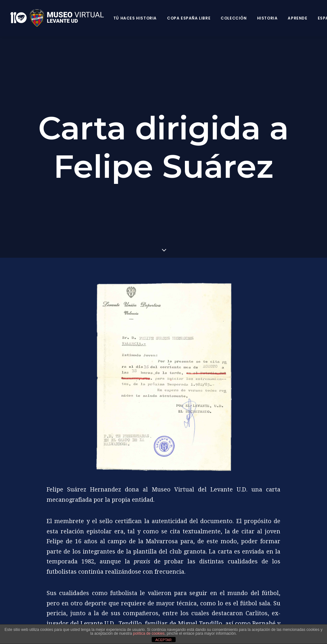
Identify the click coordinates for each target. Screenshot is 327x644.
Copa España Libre (189, 18)
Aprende (297, 18)
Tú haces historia (135, 18)
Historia (267, 18)
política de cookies (149, 633)
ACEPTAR (163, 640)
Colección (234, 18)
